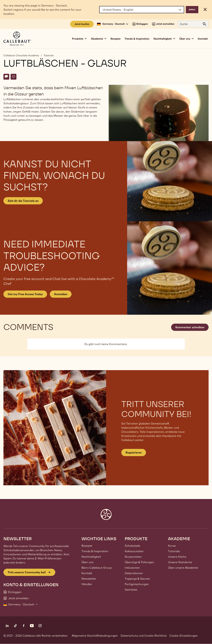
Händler (87, 584)
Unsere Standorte (180, 562)
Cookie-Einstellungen (184, 636)
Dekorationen (134, 573)
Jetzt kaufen (82, 24)
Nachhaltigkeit (91, 557)
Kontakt (203, 39)
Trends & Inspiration (137, 39)
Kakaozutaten (134, 551)
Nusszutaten (133, 557)
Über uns (87, 562)
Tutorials (49, 55)
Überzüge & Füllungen (139, 562)
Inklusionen (132, 568)
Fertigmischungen (137, 584)
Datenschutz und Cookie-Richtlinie (144, 636)
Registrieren (134, 452)
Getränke (131, 590)
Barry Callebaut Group (97, 568)
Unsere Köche (177, 557)
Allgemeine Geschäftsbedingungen (95, 636)
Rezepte (115, 39)
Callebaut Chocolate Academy (21, 55)
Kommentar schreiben (190, 327)
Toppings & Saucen (137, 579)
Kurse (172, 546)
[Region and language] (142, 10)
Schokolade (132, 546)
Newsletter (89, 579)
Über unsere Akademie (183, 568)
